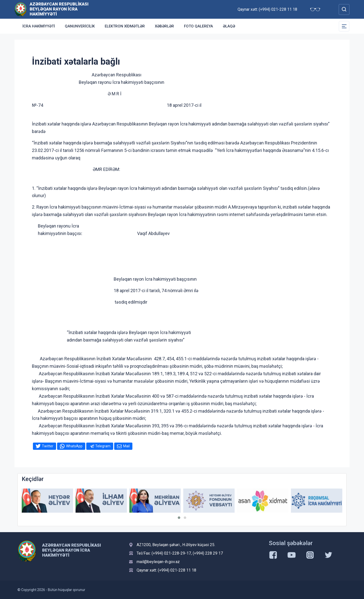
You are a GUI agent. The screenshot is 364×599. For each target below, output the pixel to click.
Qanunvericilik (80, 26)
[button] (179, 518)
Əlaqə (229, 26)
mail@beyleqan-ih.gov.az (158, 562)
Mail (126, 446)
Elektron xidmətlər (125, 26)
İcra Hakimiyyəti (39, 26)
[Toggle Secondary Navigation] (344, 26)
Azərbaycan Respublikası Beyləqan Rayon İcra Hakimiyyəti (59, 9)
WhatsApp (74, 446)
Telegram (103, 446)
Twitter (48, 446)
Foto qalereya (198, 26)
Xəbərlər (164, 26)
